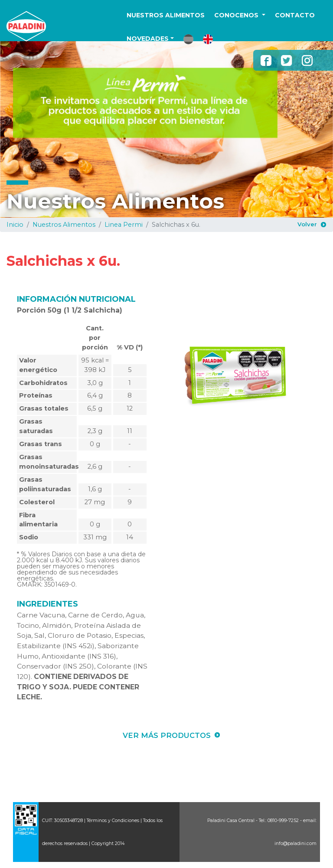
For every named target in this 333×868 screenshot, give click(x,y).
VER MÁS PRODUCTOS (167, 735)
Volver (307, 224)
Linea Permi (124, 225)
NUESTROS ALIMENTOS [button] (166, 15)
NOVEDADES (148, 39)
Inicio (15, 225)
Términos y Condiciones (113, 821)
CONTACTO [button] (295, 15)
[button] (188, 39)
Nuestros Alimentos (64, 225)
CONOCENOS (237, 15)
